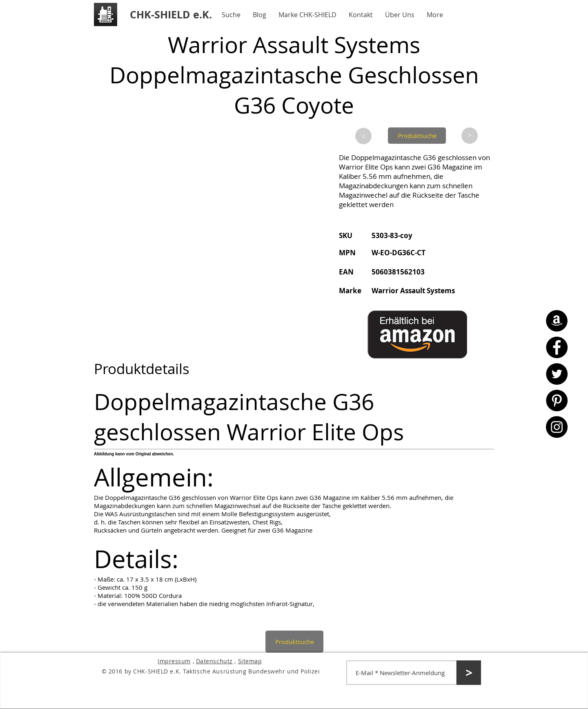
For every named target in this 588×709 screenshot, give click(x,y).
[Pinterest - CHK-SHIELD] (557, 400)
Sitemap (250, 661)
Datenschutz (214, 661)
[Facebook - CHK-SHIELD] (557, 347)
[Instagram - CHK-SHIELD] (557, 427)
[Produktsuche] (417, 136)
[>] (363, 136)
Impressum (174, 661)
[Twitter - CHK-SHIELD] (557, 374)
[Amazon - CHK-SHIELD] (557, 321)
